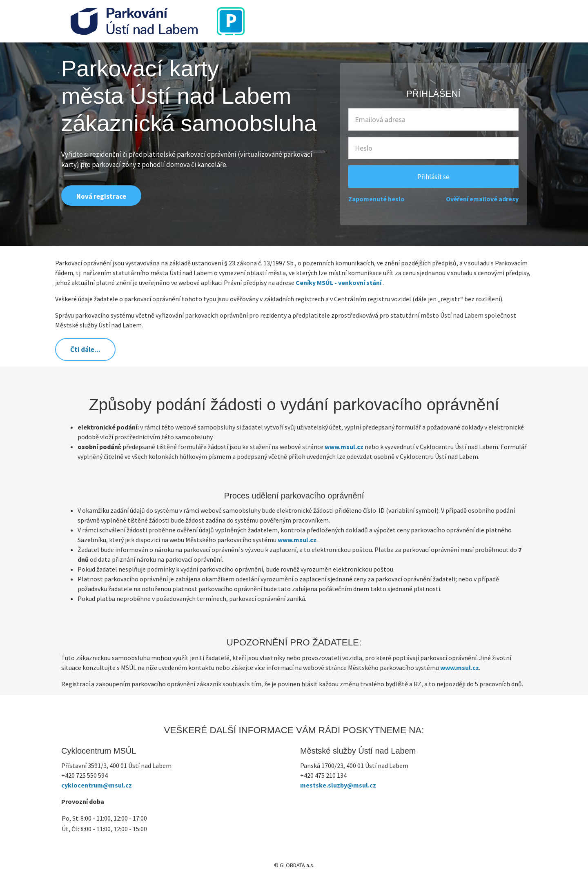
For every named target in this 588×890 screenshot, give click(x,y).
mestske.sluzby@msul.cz (338, 785)
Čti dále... (85, 349)
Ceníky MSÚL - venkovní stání (339, 283)
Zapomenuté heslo (376, 199)
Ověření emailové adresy (482, 199)
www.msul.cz (344, 447)
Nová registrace (101, 196)
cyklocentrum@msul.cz (97, 785)
